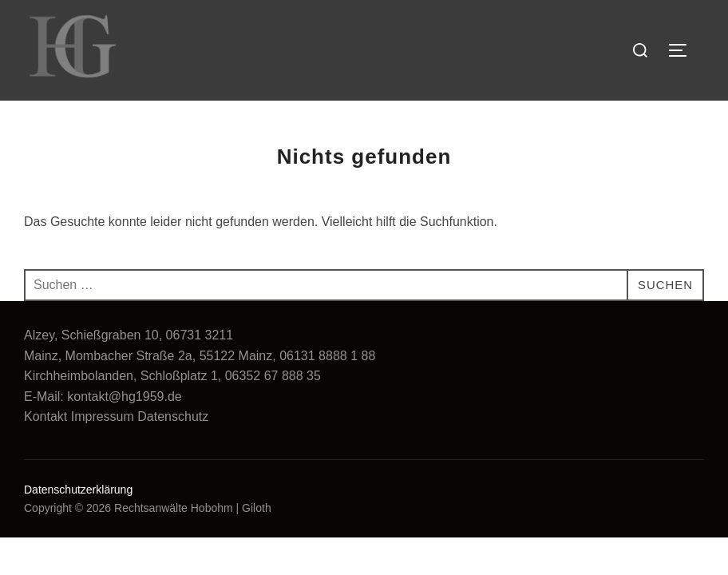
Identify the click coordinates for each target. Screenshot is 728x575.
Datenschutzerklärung (78, 490)
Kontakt (45, 416)
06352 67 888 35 (273, 376)
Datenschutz (173, 416)
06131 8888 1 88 (327, 356)
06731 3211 (200, 335)
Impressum (103, 416)
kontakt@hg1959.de (124, 397)
